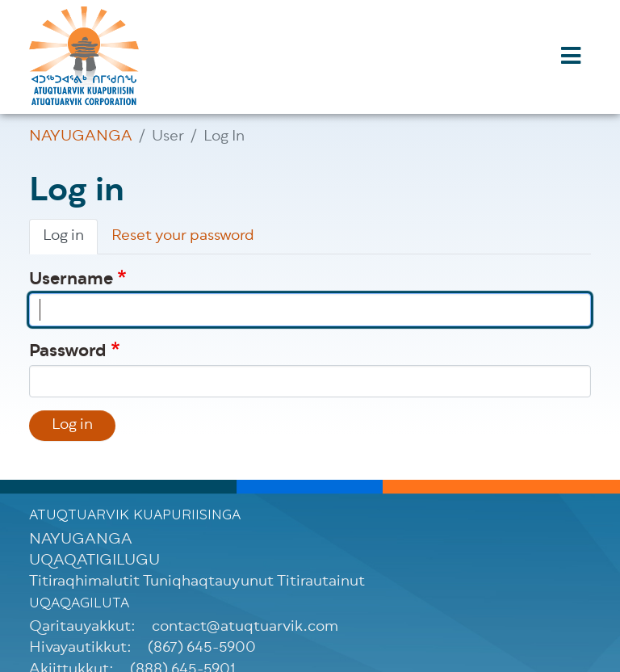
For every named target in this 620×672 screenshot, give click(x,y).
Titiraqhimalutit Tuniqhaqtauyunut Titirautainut (197, 582)
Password (68, 352)
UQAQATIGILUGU (94, 561)
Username (71, 280)
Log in (63, 237)
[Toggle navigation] (571, 57)
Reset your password (183, 237)
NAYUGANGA (81, 137)
